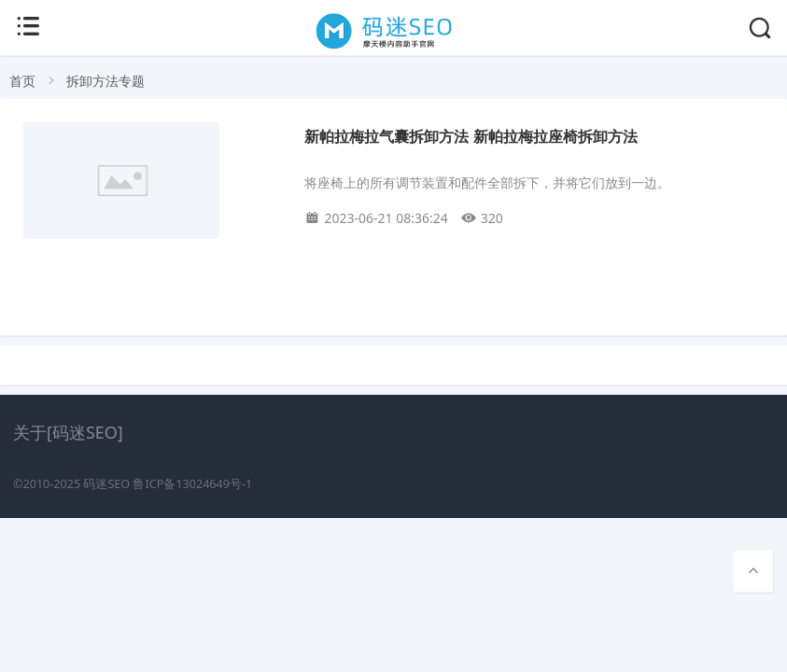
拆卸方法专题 (105, 81)
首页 (22, 81)
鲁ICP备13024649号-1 (192, 484)
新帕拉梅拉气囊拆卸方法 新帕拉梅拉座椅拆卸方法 (471, 137)
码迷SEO (106, 484)
